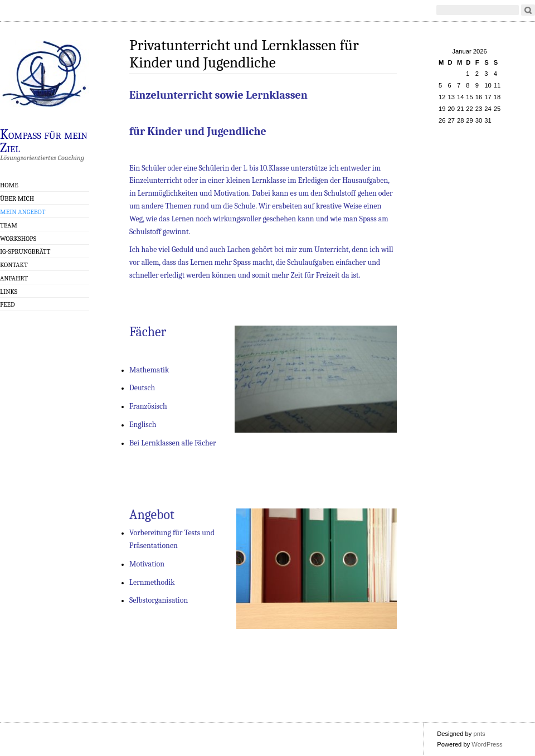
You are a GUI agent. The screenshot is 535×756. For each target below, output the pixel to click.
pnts (479, 734)
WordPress (487, 744)
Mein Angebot (23, 212)
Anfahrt (14, 278)
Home (9, 185)
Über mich (17, 198)
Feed (8, 304)
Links (9, 292)
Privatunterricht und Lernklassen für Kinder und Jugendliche (244, 54)
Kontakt (14, 265)
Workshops (18, 239)
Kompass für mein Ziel (44, 140)
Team (9, 225)
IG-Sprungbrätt (25, 251)
